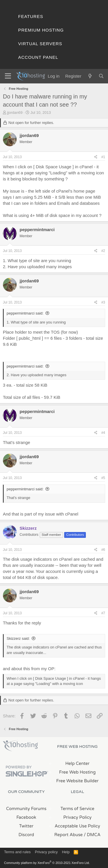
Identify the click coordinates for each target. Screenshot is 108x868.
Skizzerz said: (18, 638)
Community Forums (26, 809)
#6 (103, 550)
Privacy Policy (77, 817)
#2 (103, 251)
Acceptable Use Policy (77, 826)
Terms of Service (77, 809)
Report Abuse (69, 835)
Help (66, 852)
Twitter (26, 826)
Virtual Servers (40, 44)
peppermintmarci (37, 230)
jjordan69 (15, 113)
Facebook (26, 817)
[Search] (101, 76)
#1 (103, 157)
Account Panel (38, 57)
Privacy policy (46, 852)
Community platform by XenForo (47, 863)
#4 (103, 433)
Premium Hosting (41, 30)
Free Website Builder (77, 781)
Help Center (77, 763)
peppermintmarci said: (25, 313)
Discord (26, 835)
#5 (103, 478)
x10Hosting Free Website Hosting (20, 746)
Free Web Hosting (77, 772)
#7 (103, 613)
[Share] (96, 157)
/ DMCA (92, 835)
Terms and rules (17, 852)
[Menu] (8, 76)
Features (31, 16)
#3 (103, 302)
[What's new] (90, 76)
